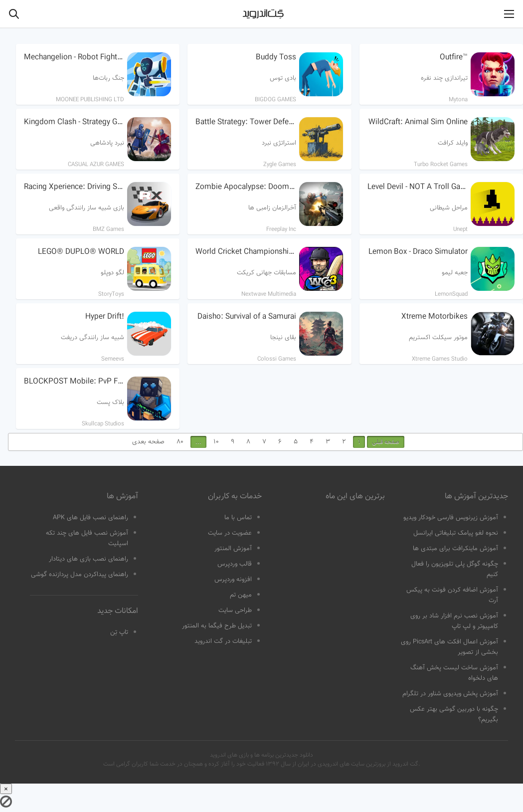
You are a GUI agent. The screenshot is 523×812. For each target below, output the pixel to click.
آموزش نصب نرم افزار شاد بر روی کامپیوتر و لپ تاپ (454, 621)
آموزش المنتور (233, 549)
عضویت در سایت (230, 533)
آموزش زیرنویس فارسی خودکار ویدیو (451, 518)
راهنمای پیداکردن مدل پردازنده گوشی (80, 575)
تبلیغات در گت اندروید (223, 641)
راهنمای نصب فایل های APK (90, 518)
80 (180, 442)
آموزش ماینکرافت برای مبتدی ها (455, 549)
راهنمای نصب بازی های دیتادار (88, 559)
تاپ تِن (119, 632)
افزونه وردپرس (233, 580)
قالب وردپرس (235, 564)
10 (216, 442)
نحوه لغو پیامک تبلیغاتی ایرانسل (456, 533)
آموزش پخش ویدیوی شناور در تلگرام (450, 694)
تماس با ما (238, 518)
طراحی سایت (235, 610)
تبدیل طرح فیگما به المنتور (217, 626)
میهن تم (241, 595)
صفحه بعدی (148, 442)
